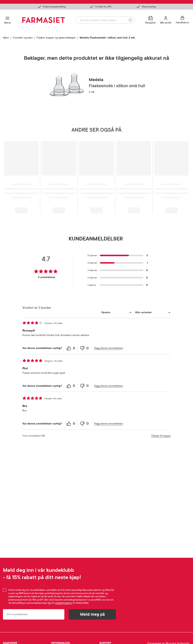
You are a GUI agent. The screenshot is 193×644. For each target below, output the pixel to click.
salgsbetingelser (64, 603)
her (49, 603)
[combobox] (105, 20)
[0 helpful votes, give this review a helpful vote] (71, 348)
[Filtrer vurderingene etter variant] (152, 312)
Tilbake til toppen (161, 436)
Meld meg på (92, 614)
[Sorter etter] (116, 312)
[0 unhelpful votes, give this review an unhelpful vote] (85, 348)
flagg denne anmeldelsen (109, 348)
